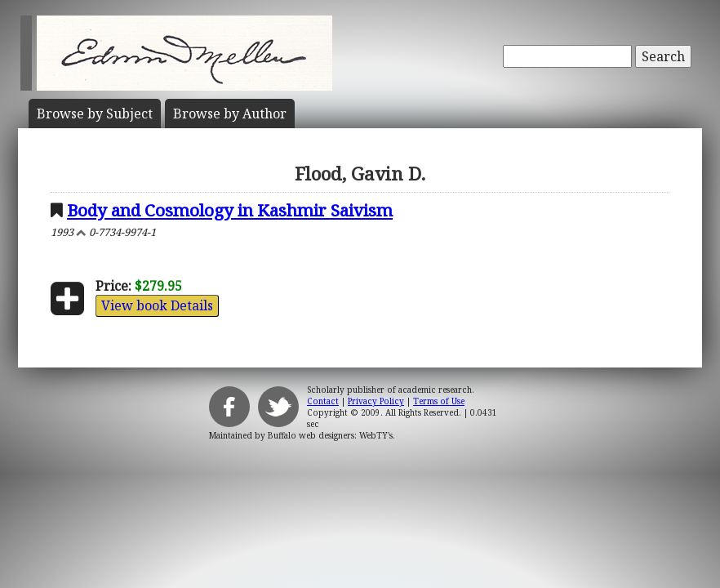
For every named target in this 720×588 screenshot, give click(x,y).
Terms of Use (439, 401)
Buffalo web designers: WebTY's (330, 435)
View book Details (157, 305)
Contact (323, 401)
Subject (95, 114)
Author (230, 114)
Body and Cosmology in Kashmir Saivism (230, 210)
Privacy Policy (376, 401)
